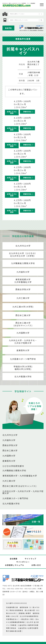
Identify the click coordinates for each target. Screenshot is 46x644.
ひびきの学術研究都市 (13, 466)
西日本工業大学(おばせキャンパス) (23, 324)
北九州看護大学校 (23, 376)
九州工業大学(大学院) (23, 307)
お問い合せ (36, 565)
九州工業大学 (23, 298)
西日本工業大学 (23, 315)
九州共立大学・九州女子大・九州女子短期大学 (23, 342)
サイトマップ (31, 559)
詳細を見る (27, 112)
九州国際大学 (23, 333)
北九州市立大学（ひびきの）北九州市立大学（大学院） (23, 255)
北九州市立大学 (23, 246)
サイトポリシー (23, 562)
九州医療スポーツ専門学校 (23, 359)
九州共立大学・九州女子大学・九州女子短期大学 (23, 492)
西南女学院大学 (23, 289)
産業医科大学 (23, 350)
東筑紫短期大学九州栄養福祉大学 (23, 281)
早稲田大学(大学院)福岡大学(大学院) (23, 368)
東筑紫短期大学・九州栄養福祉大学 (20, 476)
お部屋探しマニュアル (15, 565)
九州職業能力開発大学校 (23, 263)
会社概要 (13, 559)
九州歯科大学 (23, 272)
